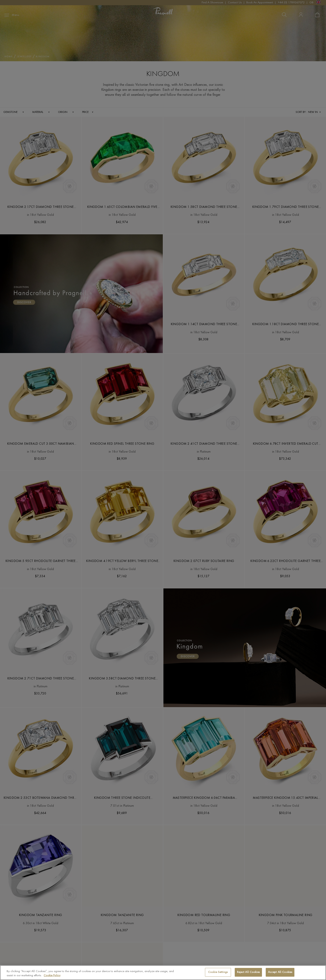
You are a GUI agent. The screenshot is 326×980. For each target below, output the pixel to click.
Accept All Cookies (280, 972)
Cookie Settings (218, 972)
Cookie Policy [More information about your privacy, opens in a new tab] (52, 976)
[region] (163, 973)
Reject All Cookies (248, 972)
